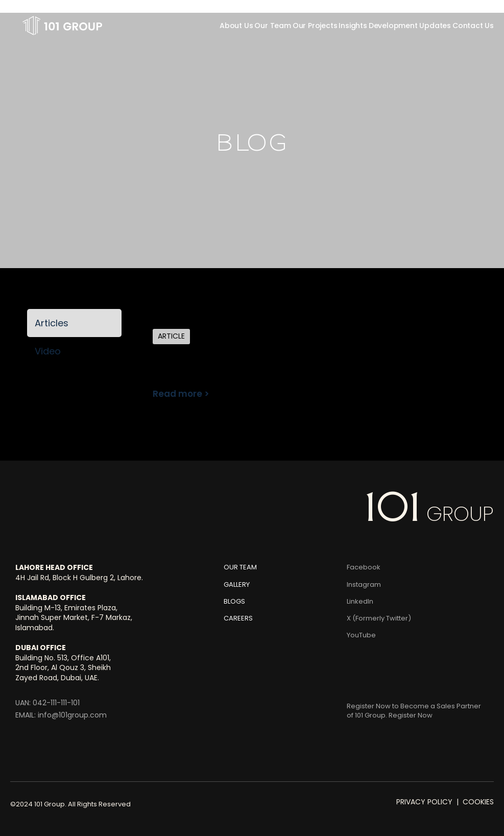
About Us (236, 26)
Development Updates (410, 26)
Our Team (272, 26)
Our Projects (315, 26)
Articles (52, 323)
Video (48, 351)
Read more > (181, 394)
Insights (353, 26)
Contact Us (473, 26)
